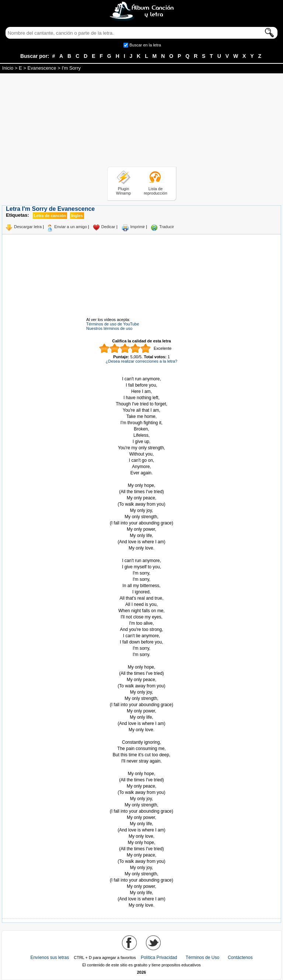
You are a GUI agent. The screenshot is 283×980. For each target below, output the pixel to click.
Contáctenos (240, 958)
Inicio (8, 68)
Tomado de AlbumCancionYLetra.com (141, 768)
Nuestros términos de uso (109, 328)
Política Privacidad (159, 958)
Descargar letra (28, 227)
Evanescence (42, 68)
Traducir (167, 227)
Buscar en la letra (145, 45)
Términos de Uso (202, 958)
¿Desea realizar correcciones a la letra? (141, 361)
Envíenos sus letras (50, 958)
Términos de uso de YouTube (113, 324)
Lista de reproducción (156, 191)
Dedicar (108, 227)
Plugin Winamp (123, 191)
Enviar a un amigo (71, 227)
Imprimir (138, 227)
